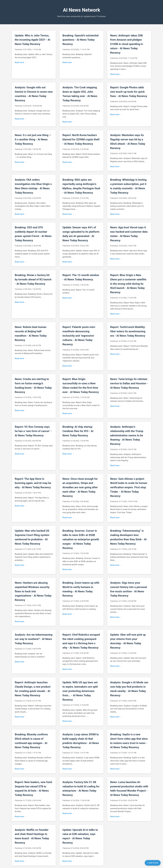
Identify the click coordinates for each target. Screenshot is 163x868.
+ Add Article (153, 863)
